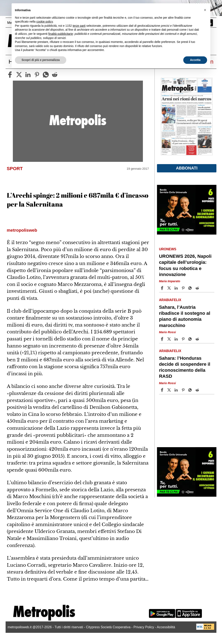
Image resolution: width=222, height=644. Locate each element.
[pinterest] (37, 75)
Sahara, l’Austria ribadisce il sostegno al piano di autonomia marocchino (185, 316)
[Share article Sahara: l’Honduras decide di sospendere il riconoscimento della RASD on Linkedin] (177, 390)
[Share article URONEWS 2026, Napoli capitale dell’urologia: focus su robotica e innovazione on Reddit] (198, 288)
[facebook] (10, 75)
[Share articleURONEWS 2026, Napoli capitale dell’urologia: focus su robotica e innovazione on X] (170, 288)
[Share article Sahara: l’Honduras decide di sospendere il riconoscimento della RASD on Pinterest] (184, 390)
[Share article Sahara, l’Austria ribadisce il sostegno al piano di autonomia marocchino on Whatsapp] (191, 339)
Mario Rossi (168, 332)
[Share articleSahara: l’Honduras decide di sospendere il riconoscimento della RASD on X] (170, 390)
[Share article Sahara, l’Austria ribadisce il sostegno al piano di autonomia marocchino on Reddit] (198, 339)
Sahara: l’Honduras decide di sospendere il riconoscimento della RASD (185, 367)
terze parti (79, 26)
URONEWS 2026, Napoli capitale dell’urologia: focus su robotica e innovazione (185, 265)
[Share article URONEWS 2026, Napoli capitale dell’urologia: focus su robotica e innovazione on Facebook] (163, 288)
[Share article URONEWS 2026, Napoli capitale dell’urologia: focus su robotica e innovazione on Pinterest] (184, 288)
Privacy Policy (144, 627)
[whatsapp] (46, 75)
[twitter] (19, 75)
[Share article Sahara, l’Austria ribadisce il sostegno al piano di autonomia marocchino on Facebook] (163, 339)
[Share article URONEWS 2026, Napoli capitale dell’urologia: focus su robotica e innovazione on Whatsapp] (191, 288)
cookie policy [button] (45, 22)
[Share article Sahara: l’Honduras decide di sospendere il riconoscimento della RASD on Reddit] (198, 390)
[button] (205, 10)
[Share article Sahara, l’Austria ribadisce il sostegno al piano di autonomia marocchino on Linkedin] (177, 339)
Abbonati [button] (187, 168)
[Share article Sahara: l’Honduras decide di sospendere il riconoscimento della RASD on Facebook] (163, 390)
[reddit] (55, 75)
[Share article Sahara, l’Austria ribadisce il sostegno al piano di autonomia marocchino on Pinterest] (184, 339)
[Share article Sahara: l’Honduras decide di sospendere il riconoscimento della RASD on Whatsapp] (191, 390)
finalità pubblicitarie (61, 34)
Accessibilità (166, 627)
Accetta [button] (195, 60)
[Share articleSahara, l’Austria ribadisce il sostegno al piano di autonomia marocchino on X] (170, 339)
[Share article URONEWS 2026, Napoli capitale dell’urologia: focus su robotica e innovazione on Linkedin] (177, 288)
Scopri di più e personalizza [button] (41, 60)
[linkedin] (28, 75)
